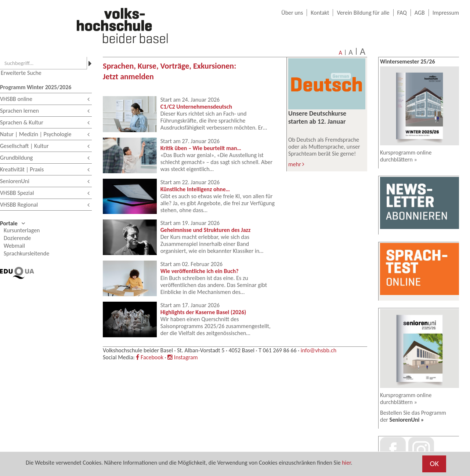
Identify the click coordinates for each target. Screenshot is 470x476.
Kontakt (320, 13)
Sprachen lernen (45, 111)
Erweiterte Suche (21, 73)
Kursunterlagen (22, 230)
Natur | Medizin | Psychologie (45, 135)
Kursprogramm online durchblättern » (406, 156)
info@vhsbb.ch (319, 350)
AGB (420, 13)
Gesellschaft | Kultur (45, 147)
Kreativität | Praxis (45, 170)
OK (434, 464)
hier (346, 463)
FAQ (402, 13)
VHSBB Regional (45, 205)
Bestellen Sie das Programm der (413, 416)
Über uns (292, 13)
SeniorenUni (45, 182)
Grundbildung (45, 158)
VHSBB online (45, 100)
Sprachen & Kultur (45, 123)
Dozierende (17, 238)
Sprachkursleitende (26, 253)
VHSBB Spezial (45, 194)
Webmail (14, 246)
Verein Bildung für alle (363, 13)
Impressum (446, 13)
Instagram (182, 357)
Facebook (149, 357)
